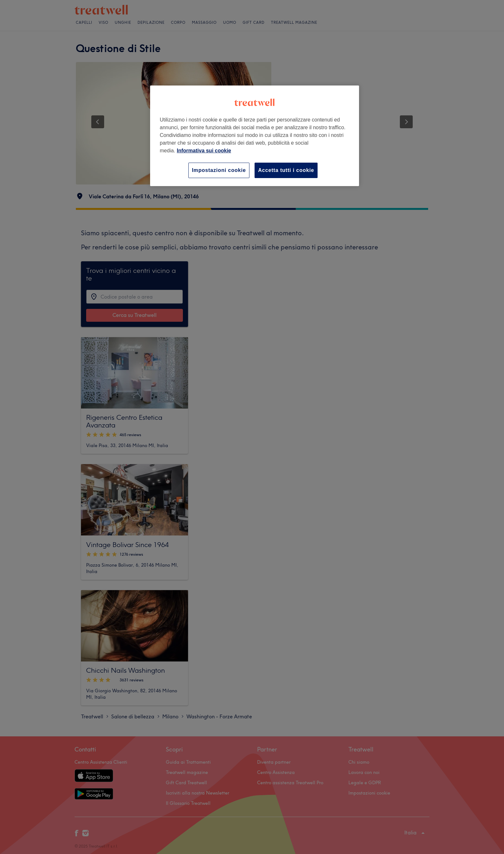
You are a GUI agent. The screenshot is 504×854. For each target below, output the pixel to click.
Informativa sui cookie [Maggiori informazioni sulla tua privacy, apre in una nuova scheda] (204, 151)
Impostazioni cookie (219, 170)
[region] (255, 136)
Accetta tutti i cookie (286, 170)
